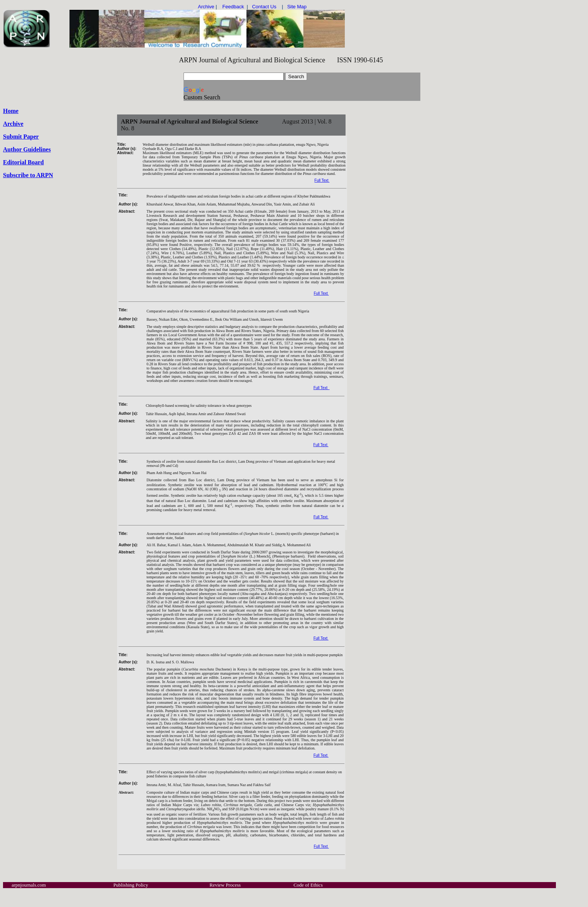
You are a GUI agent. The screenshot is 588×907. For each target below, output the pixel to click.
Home (11, 111)
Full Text (322, 180)
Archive (13, 124)
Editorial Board (23, 162)
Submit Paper (21, 137)
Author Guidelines (27, 149)
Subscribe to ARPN (28, 175)
